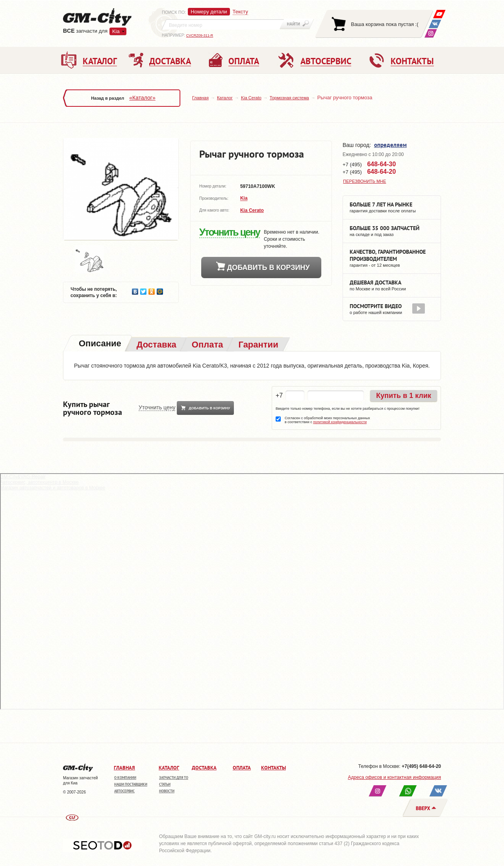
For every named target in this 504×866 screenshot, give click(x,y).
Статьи (165, 784)
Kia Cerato (251, 98)
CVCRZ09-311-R (200, 35)
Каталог (225, 98)
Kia (116, 31)
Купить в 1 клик (404, 396)
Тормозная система (289, 98)
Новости (167, 791)
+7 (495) (369, 164)
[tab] (99, 344)
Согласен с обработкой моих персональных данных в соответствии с (327, 420)
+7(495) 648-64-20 (421, 766)
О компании (125, 778)
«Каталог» (142, 98)
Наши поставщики (131, 784)
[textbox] (223, 24)
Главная (200, 98)
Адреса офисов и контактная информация (395, 777)
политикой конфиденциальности (340, 422)
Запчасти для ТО (174, 778)
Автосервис (124, 791)
